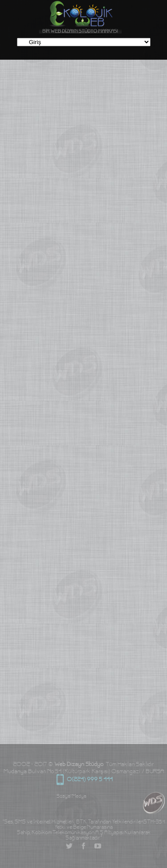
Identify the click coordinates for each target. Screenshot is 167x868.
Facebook (84, 846)
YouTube (98, 846)
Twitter (69, 846)
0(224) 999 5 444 (60, 780)
